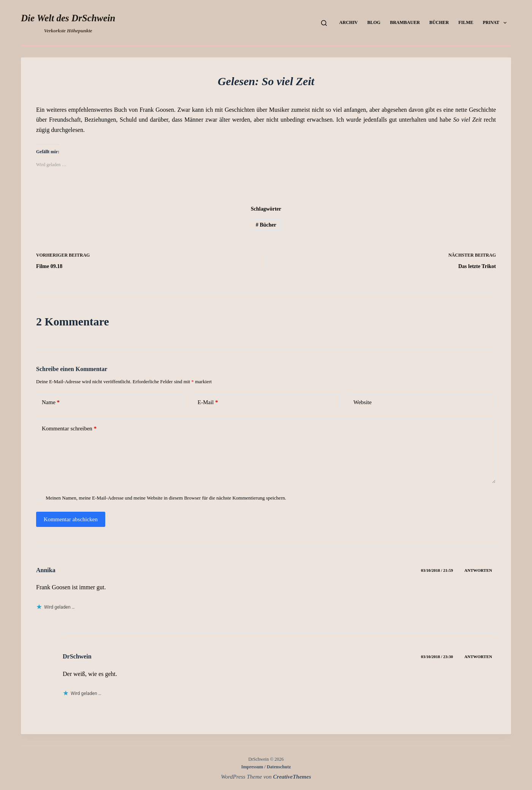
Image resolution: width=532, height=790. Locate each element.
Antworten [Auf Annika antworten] (478, 570)
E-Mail (208, 402)
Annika (46, 570)
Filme (466, 22)
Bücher (439, 22)
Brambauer (405, 22)
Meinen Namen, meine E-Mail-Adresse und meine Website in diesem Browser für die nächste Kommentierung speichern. (166, 498)
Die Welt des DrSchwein (68, 18)
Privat (496, 23)
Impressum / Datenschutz (266, 767)
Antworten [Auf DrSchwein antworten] (478, 657)
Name (51, 402)
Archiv (349, 22)
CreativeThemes (292, 777)
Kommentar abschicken (71, 519)
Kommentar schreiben (69, 429)
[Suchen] (324, 23)
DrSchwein (77, 656)
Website (363, 402)
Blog (374, 22)
